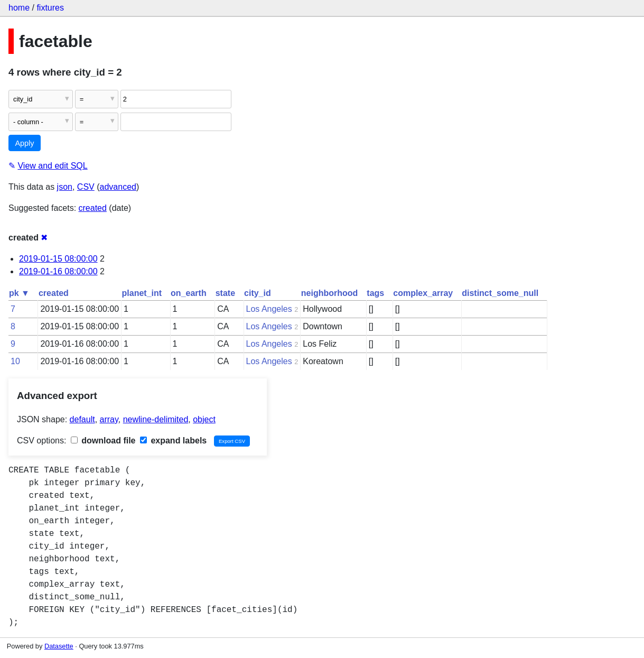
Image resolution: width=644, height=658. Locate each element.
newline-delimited (156, 419)
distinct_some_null (500, 293)
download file (103, 441)
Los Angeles (269, 309)
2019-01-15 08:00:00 (58, 259)
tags (375, 293)
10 (15, 361)
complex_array (423, 293)
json (65, 187)
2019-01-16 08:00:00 (58, 271)
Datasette (59, 646)
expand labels (173, 441)
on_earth (189, 293)
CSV (86, 187)
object (204, 419)
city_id (258, 293)
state (225, 293)
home (19, 8)
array (109, 419)
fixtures (50, 8)
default (82, 419)
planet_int (142, 293)
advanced (118, 187)
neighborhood (330, 293)
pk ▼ (19, 293)
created (93, 208)
